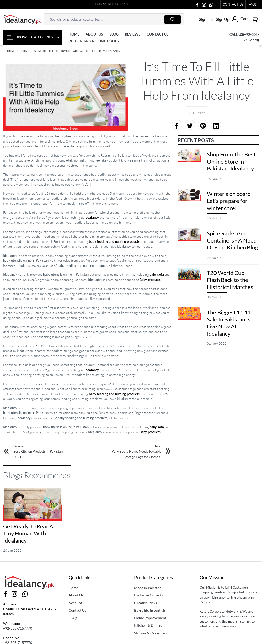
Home (74, 34)
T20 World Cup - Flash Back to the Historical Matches (230, 280)
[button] (219, 19)
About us (94, 34)
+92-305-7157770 (18, 628)
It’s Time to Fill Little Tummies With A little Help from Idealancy (76, 51)
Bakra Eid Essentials (150, 610)
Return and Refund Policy (94, 41)
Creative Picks (146, 603)
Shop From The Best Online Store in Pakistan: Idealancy (231, 161)
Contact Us (233, 4)
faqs (253, 4)
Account (75, 603)
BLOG (23, 51)
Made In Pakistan (148, 588)
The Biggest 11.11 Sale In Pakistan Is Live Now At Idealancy (229, 323)
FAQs (73, 618)
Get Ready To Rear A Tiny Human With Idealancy (28, 533)
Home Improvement (150, 618)
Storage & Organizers (151, 633)
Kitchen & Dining (148, 625)
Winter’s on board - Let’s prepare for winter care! (230, 201)
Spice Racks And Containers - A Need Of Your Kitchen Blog (232, 240)
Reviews (133, 34)
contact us (158, 34)
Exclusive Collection (150, 595)
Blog (114, 34)
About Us (76, 595)
